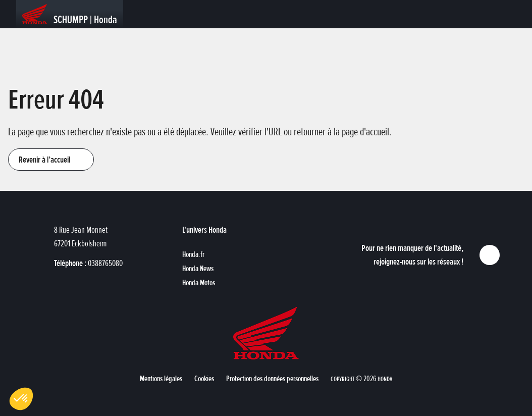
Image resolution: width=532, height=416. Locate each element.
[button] (51, 160)
